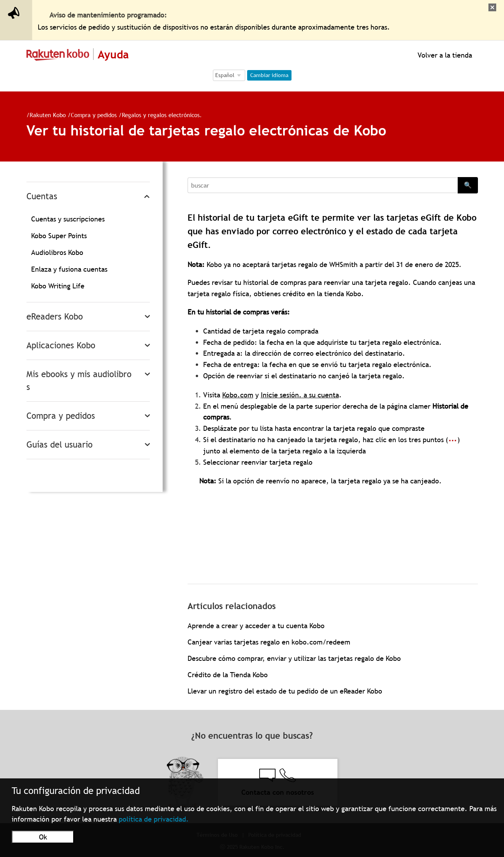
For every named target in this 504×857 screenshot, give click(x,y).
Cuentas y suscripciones (68, 219)
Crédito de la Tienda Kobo (228, 675)
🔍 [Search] (468, 185)
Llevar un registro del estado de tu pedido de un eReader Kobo (285, 691)
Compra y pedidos (94, 115)
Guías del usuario (60, 445)
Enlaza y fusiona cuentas (69, 269)
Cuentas (42, 196)
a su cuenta (320, 395)
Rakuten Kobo (48, 115)
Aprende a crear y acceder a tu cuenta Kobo (256, 626)
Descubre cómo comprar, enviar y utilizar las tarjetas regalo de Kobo (294, 658)
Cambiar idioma (269, 75)
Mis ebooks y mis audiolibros (79, 381)
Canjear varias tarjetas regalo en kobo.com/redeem (269, 642)
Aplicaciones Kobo (61, 345)
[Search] (323, 185)
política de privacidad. (154, 819)
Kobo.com (238, 395)
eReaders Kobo (55, 317)
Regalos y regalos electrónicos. (162, 115)
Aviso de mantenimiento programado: (108, 15)
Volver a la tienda (444, 55)
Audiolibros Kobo (57, 252)
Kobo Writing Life (58, 286)
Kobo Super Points (59, 236)
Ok (43, 837)
